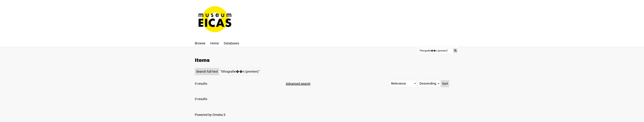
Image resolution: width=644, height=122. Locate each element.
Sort (445, 84)
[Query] (436, 51)
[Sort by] (403, 84)
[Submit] (455, 51)
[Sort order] (429, 84)
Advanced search (298, 84)
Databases (231, 43)
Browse (200, 43)
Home (215, 43)
